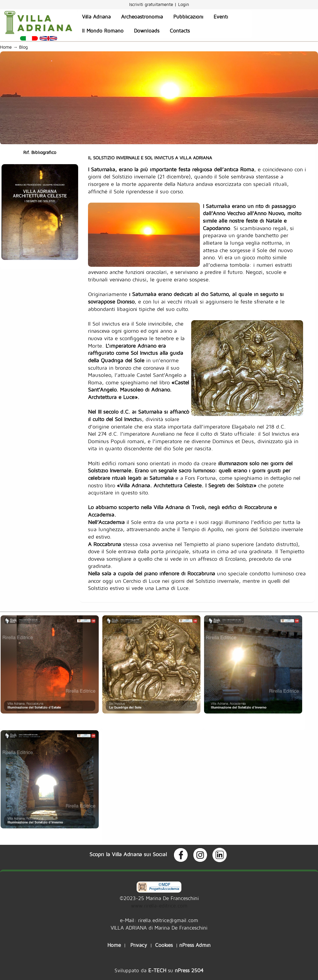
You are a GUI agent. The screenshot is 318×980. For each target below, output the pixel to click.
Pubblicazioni (188, 17)
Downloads (147, 31)
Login (184, 4)
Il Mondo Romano (103, 31)
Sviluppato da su (159, 970)
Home (6, 47)
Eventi (221, 17)
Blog (25, 47)
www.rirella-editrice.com (159, 906)
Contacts (180, 31)
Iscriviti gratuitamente (152, 4)
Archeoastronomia (142, 17)
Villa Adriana (96, 17)
